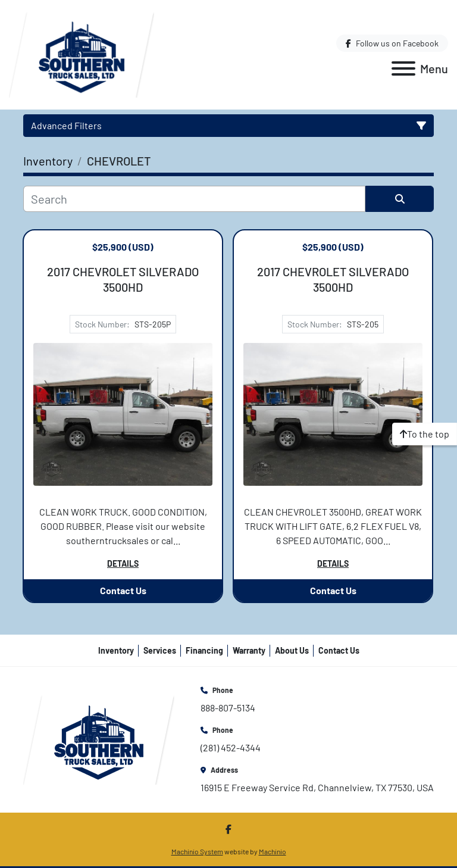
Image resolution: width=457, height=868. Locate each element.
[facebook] (392, 43)
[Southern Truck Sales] (99, 739)
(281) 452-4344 (231, 747)
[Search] (194, 199)
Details (123, 563)
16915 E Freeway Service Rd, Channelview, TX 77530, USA (317, 787)
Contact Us (123, 590)
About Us (292, 650)
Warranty (249, 650)
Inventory (116, 650)
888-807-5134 (228, 708)
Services (160, 650)
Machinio (273, 851)
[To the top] (425, 434)
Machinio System (197, 851)
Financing (204, 650)
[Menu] (403, 68)
